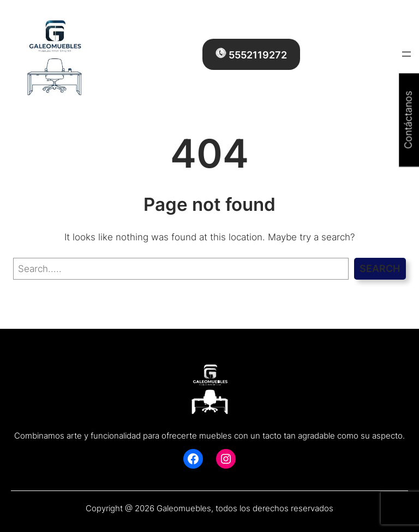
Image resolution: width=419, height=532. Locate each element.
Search (380, 268)
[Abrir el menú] (406, 54)
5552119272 (251, 54)
